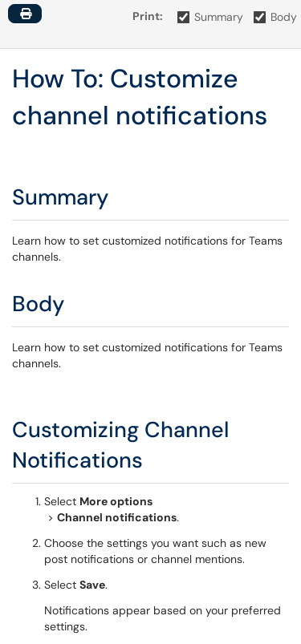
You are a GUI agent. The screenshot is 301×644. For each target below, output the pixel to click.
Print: (148, 16)
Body (276, 17)
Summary (211, 17)
